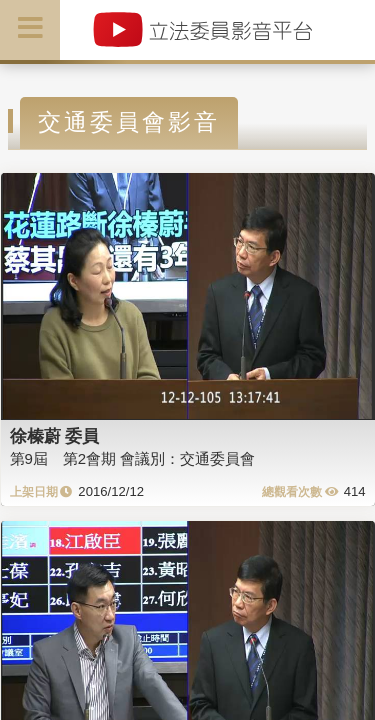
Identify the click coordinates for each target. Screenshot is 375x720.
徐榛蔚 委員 (55, 436)
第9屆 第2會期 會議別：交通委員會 (133, 458)
